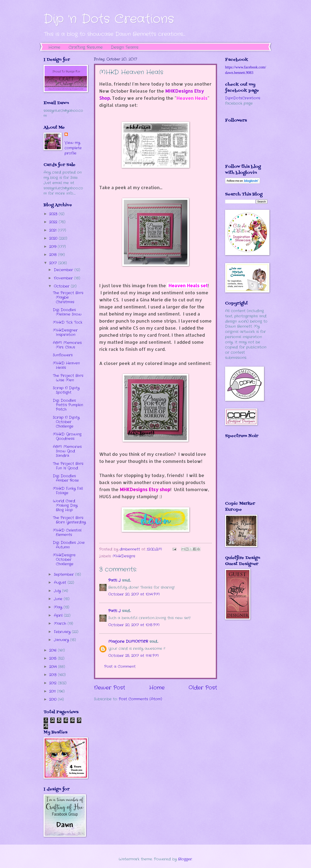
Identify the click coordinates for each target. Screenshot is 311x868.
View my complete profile (73, 148)
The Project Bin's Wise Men (68, 378)
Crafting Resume (86, 47)
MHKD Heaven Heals (66, 365)
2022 (54, 222)
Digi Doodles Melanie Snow (67, 312)
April (59, 615)
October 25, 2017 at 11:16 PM (134, 656)
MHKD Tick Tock (68, 322)
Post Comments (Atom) (140, 699)
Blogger (185, 859)
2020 (54, 238)
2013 (54, 675)
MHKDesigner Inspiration (65, 332)
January (62, 640)
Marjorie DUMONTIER (129, 642)
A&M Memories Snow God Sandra (67, 451)
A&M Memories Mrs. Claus (67, 345)
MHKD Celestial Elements (67, 533)
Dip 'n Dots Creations (109, 19)
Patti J (114, 580)
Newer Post (110, 688)
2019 (53, 247)
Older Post (203, 688)
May (59, 607)
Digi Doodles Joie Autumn (69, 545)
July (58, 591)
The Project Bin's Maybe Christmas (68, 297)
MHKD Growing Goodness (67, 436)
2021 (54, 230)
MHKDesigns (124, 556)
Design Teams (125, 47)
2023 (54, 214)
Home (54, 47)
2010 (54, 699)
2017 (54, 263)
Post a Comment (120, 667)
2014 (54, 667)
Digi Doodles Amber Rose (66, 478)
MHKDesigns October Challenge (64, 560)
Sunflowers (63, 355)
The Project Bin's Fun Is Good (68, 466)
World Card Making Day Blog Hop (65, 505)
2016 (54, 650)
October (62, 286)
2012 (54, 683)
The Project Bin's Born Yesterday (69, 520)
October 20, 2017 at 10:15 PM (134, 625)
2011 (53, 691)
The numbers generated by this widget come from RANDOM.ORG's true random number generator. (241, 473)
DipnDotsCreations (243, 98)
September (65, 574)
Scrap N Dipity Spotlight (66, 390)
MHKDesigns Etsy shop (145, 489)
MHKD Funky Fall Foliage (68, 491)
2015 (54, 658)
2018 (54, 255)
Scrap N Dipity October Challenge (66, 422)
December (64, 270)
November (64, 278)
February (63, 632)
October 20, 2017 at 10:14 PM (134, 594)
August (61, 583)
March (61, 624)
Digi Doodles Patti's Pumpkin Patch (68, 405)
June (59, 599)
